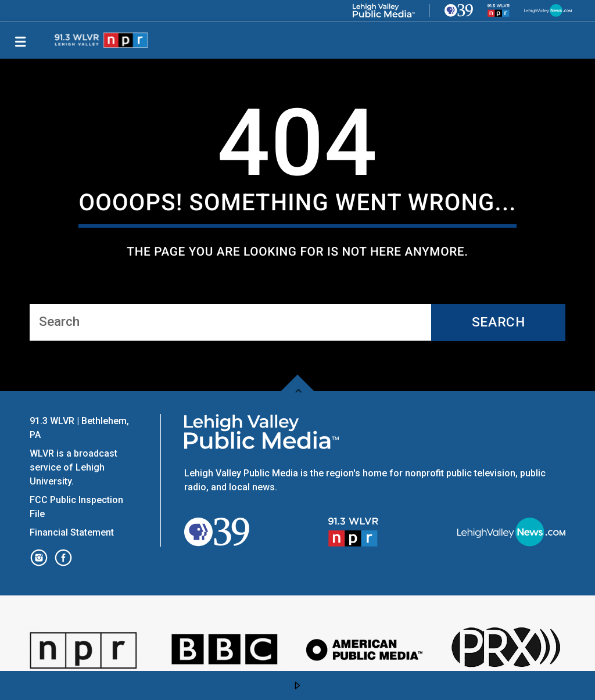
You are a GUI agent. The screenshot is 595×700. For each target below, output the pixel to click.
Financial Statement (73, 532)
